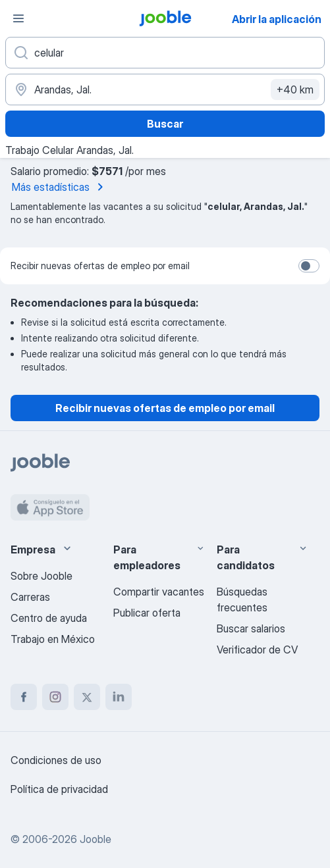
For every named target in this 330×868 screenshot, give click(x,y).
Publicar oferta (147, 613)
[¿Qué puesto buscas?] (165, 53)
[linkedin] (119, 697)
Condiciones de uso (56, 760)
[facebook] (24, 697)
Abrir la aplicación (277, 19)
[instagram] (55, 697)
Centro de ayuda (49, 618)
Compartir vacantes (159, 592)
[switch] (309, 266)
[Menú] (18, 18)
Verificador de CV (257, 650)
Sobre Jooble (41, 576)
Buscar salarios (251, 628)
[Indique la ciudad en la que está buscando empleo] (165, 89)
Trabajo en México (53, 639)
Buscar (165, 124)
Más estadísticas (60, 187)
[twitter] (87, 697)
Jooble (96, 839)
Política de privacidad (59, 789)
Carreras (30, 597)
